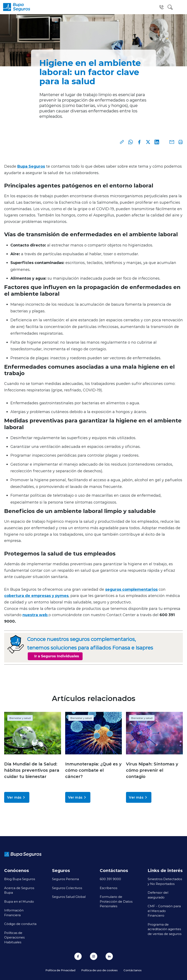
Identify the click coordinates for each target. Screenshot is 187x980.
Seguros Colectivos (67, 888)
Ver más (17, 797)
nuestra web (36, 615)
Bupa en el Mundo (19, 901)
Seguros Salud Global (69, 897)
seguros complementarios (131, 589)
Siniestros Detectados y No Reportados (165, 881)
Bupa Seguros (31, 166)
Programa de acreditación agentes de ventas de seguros (165, 929)
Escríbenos (108, 888)
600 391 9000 (110, 879)
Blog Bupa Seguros (20, 879)
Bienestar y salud (20, 718)
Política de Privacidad (60, 970)
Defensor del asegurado (158, 895)
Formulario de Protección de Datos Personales (116, 901)
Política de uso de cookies (99, 970)
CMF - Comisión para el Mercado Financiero (164, 911)
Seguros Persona (65, 879)
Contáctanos (133, 970)
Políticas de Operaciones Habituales (14, 937)
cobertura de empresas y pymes (36, 596)
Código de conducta (20, 924)
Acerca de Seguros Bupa (19, 890)
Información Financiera (14, 913)
